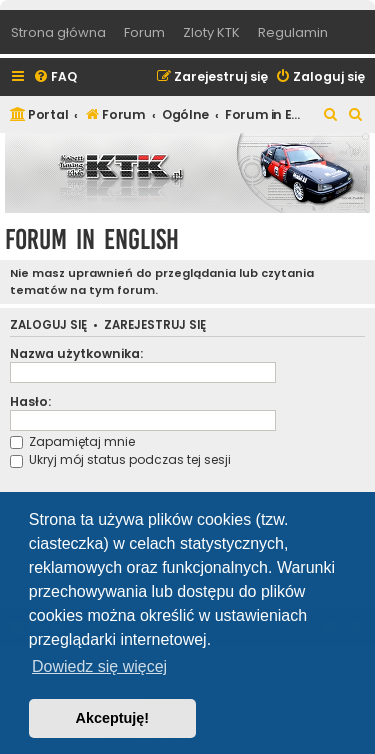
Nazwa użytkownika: (76, 353)
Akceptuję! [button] (113, 718)
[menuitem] (55, 77)
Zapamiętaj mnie (72, 441)
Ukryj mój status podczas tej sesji (120, 459)
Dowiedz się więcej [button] (99, 666)
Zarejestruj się (155, 325)
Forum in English (92, 239)
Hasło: (30, 401)
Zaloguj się (48, 325)
